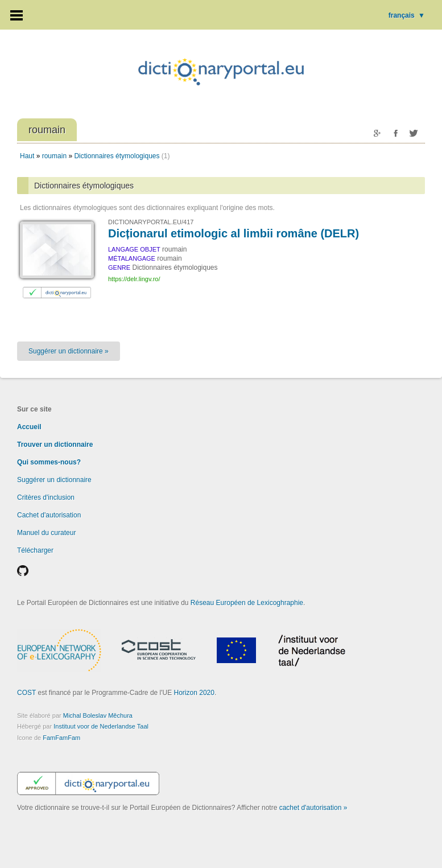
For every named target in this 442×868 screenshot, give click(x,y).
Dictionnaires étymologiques (117, 156)
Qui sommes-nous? (49, 462)
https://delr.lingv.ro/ (134, 279)
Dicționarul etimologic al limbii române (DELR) (234, 233)
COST (26, 693)
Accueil (29, 427)
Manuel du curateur (46, 533)
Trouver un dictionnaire (55, 445)
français (407, 15)
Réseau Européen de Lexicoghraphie (247, 603)
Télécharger (35, 550)
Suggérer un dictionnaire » (69, 351)
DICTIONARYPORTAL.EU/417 (151, 222)
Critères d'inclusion (46, 497)
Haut (27, 156)
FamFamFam (61, 738)
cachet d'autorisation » (313, 808)
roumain (54, 156)
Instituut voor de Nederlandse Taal (101, 726)
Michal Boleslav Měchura (98, 715)
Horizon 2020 (194, 693)
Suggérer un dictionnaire (54, 480)
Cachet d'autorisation (49, 515)
